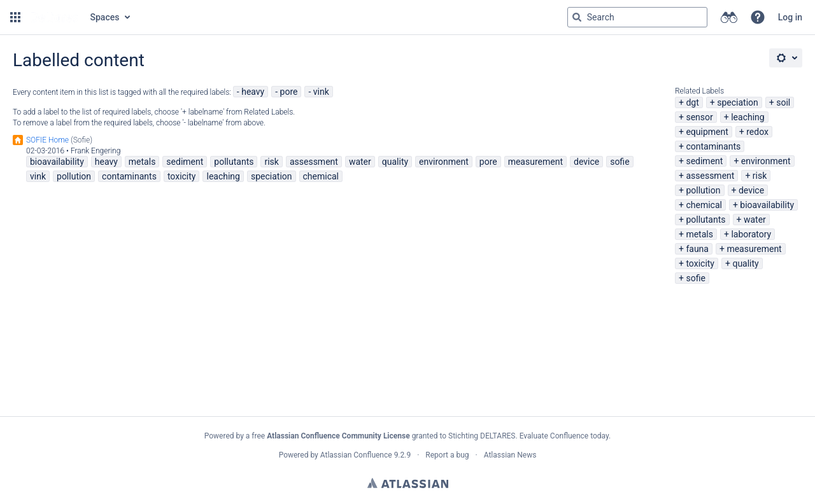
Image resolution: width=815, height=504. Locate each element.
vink (321, 92)
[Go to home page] (54, 17)
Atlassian (408, 483)
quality (745, 263)
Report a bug (447, 455)
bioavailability (767, 205)
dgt (692, 102)
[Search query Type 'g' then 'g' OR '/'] (637, 17)
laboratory (751, 234)
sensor (699, 117)
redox (757, 132)
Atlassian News (510, 455)
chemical (704, 205)
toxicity (700, 263)
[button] (15, 17)
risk (760, 176)
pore (289, 92)
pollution (703, 190)
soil (783, 102)
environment (766, 161)
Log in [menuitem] (790, 17)
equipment (707, 132)
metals (699, 234)
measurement (754, 249)
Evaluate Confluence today (564, 436)
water (755, 220)
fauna (697, 249)
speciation (738, 102)
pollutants (705, 220)
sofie (695, 278)
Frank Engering (96, 151)
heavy (253, 92)
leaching (748, 117)
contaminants (713, 146)
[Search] (577, 17)
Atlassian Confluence (356, 455)
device (751, 190)
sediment (704, 161)
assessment (710, 176)
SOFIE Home (47, 140)
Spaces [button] (105, 17)
